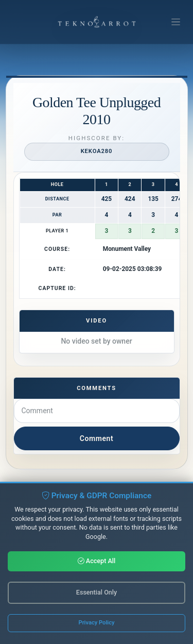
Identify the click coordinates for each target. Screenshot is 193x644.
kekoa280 (97, 151)
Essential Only (97, 593)
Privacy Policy (97, 624)
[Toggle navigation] (176, 22)
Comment (97, 438)
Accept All (97, 562)
